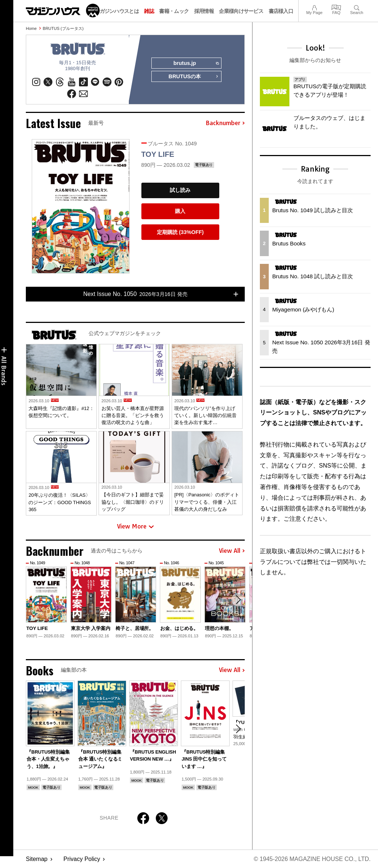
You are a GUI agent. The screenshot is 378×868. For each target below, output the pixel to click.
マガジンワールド (63, 11)
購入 (180, 211)
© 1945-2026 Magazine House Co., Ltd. (312, 859)
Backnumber (225, 123)
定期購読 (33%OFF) (180, 232)
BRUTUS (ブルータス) (63, 28)
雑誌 (149, 11)
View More (135, 527)
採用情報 (204, 11)
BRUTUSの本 (193, 77)
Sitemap (37, 859)
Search (357, 7)
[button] (238, 600)
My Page (314, 7)
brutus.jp (196, 63)
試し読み (180, 190)
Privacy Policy (82, 859)
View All (232, 551)
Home (31, 28)
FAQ (336, 7)
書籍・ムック (174, 11)
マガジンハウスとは (117, 11)
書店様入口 (281, 11)
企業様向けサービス (241, 11)
